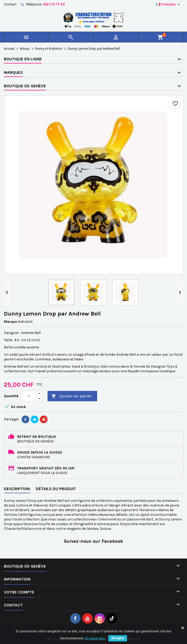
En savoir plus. (95, 638)
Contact (10, 4)
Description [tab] (17, 489)
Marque (11, 322)
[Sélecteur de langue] (169, 4)
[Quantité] (29, 396)
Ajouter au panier (72, 396)
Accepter (118, 638)
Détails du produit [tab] (56, 489)
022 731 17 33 (54, 4)
